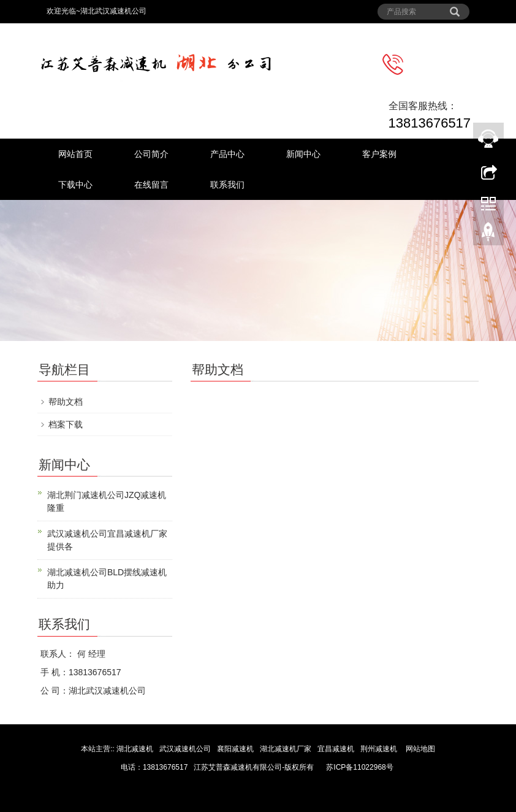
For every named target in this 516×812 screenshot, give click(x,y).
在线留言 (151, 185)
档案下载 (66, 424)
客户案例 (379, 154)
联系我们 (227, 185)
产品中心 (227, 154)
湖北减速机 (135, 749)
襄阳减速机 (236, 749)
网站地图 (420, 749)
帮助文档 (66, 402)
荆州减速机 (379, 749)
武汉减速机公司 (186, 749)
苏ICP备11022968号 (359, 767)
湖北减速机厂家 (286, 749)
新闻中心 (303, 154)
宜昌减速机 (337, 749)
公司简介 (151, 154)
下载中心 (75, 185)
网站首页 (75, 154)
